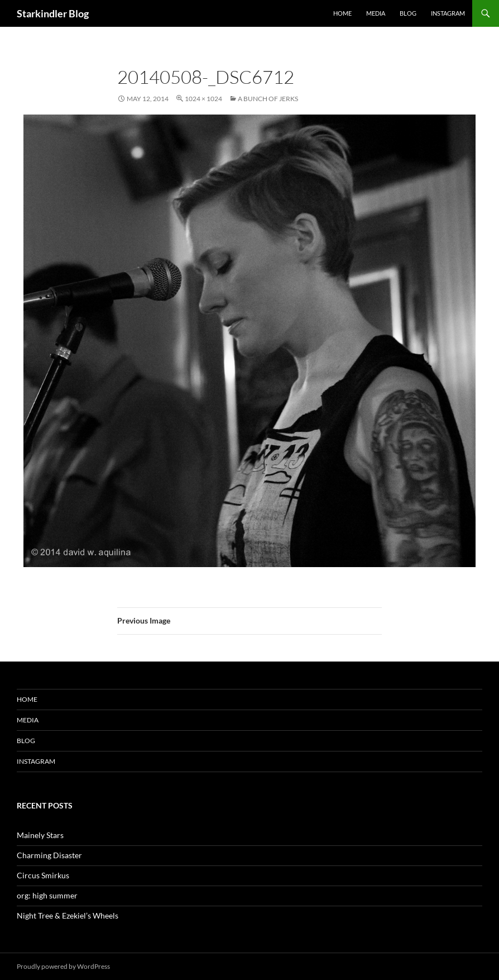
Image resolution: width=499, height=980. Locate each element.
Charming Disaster (49, 855)
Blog (408, 13)
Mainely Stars (40, 835)
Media (376, 13)
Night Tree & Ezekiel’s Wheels (68, 915)
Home (342, 13)
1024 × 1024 (203, 99)
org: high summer (47, 895)
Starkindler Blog (53, 13)
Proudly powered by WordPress (63, 966)
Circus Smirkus (43, 875)
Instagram (448, 13)
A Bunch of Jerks (268, 99)
